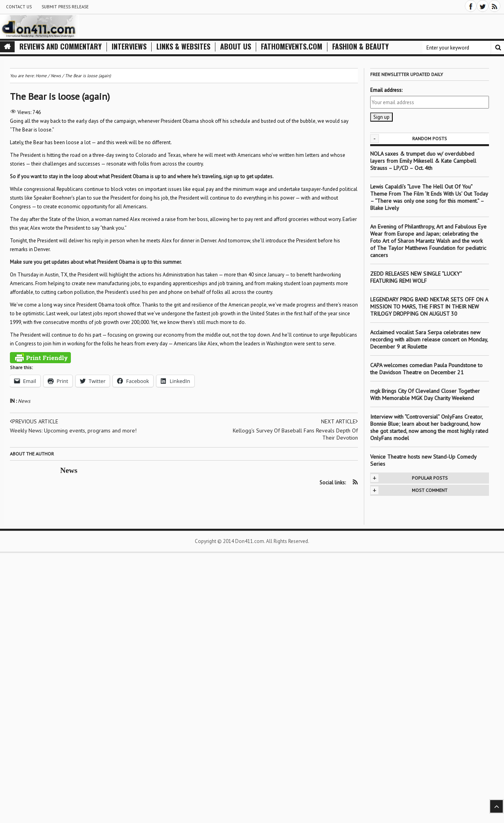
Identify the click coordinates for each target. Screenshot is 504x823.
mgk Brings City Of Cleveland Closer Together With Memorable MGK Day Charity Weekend (425, 394)
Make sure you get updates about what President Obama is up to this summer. (96, 262)
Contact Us (19, 7)
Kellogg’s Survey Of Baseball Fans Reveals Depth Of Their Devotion (295, 434)
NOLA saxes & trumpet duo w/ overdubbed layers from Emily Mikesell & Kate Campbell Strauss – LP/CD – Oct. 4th (423, 161)
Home (41, 76)
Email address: (386, 90)
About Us (236, 47)
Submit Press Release (65, 7)
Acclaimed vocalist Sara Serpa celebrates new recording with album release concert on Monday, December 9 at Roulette (429, 339)
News (24, 401)
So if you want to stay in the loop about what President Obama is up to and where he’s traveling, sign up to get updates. (142, 176)
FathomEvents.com (292, 47)
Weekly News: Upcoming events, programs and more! (73, 431)
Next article (339, 421)
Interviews (129, 47)
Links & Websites (183, 47)
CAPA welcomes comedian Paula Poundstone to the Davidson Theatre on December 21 (426, 369)
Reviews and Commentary (61, 47)
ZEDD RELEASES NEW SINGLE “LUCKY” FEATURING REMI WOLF (416, 277)
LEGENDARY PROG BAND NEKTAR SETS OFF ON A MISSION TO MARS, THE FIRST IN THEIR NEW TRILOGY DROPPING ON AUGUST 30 (429, 307)
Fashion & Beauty (360, 47)
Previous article (34, 421)
